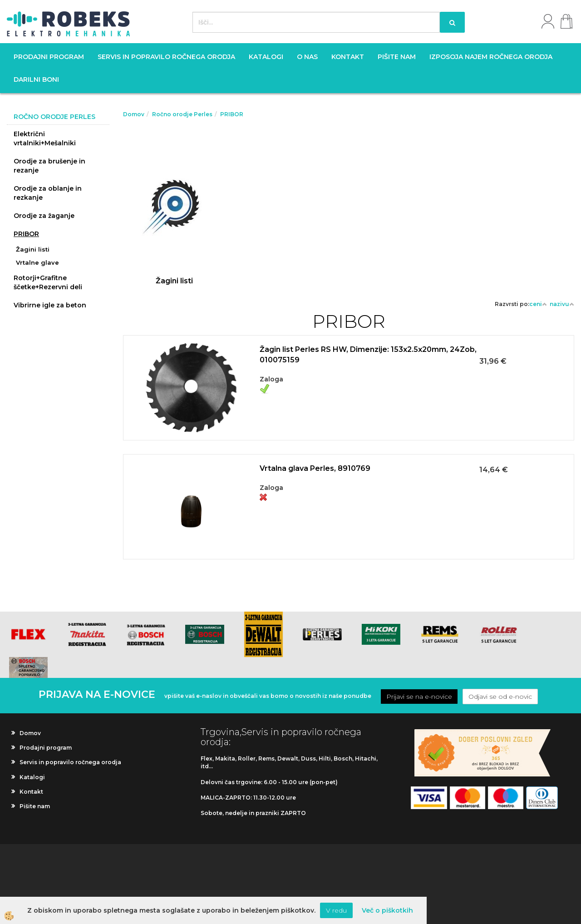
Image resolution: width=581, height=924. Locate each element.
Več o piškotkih (387, 910)
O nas (307, 57)
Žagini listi (33, 249)
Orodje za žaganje (44, 216)
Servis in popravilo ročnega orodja (166, 57)
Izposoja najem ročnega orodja (491, 57)
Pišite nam (397, 57)
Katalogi (266, 57)
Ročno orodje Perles (182, 114)
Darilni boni (36, 79)
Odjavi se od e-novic (500, 697)
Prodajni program (49, 57)
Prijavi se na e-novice (419, 697)
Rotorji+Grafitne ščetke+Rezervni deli (48, 282)
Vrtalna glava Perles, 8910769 (315, 468)
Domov (134, 114)
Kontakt (348, 57)
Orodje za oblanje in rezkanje (48, 193)
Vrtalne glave (37, 262)
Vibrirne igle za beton (50, 305)
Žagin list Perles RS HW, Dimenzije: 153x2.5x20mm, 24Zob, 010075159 (368, 355)
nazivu (562, 304)
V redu (336, 910)
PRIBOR (26, 234)
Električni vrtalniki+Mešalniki (45, 138)
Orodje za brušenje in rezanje (49, 166)
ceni (538, 304)
